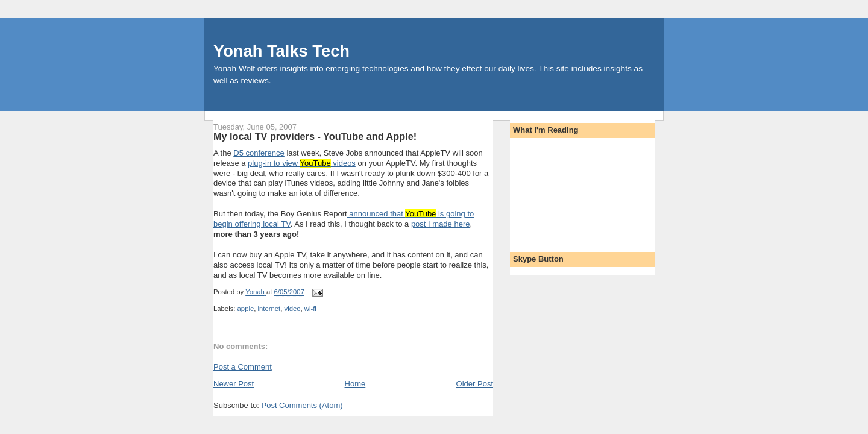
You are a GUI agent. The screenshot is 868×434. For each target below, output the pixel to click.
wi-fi (310, 309)
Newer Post (234, 384)
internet (269, 309)
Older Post (475, 384)
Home (355, 384)
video (292, 309)
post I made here (441, 224)
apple (246, 309)
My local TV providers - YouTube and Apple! (315, 136)
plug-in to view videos (302, 163)
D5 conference (259, 153)
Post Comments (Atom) (302, 405)
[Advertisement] (567, 191)
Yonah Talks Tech (281, 51)
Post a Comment (243, 367)
